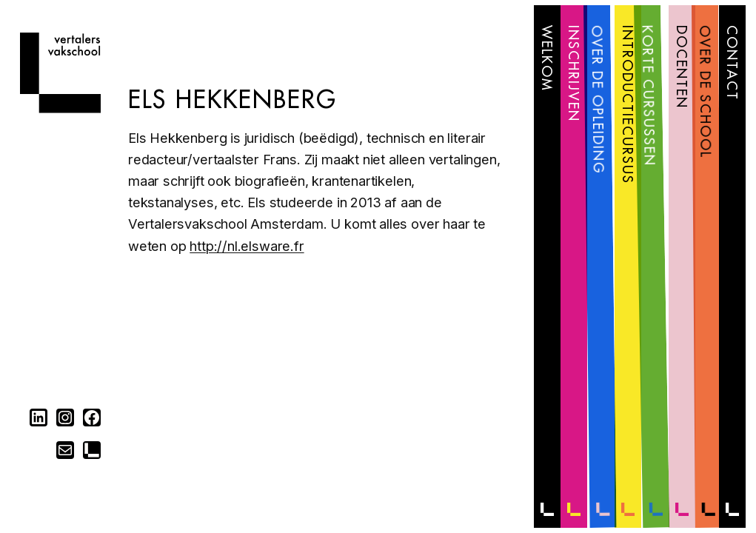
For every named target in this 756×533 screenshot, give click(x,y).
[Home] (60, 108)
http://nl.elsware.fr (247, 246)
